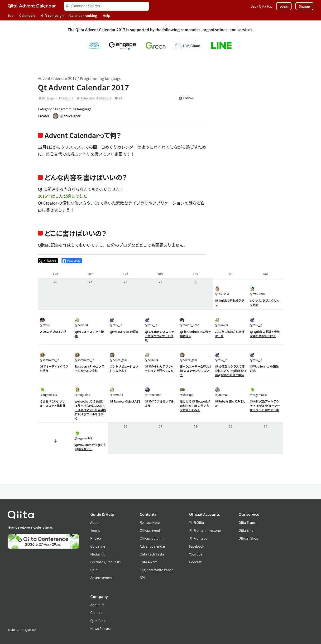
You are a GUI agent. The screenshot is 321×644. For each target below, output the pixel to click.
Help (106, 15)
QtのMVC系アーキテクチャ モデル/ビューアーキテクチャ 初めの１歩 (265, 406)
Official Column (152, 538)
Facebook (197, 546)
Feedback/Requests (105, 562)
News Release (101, 629)
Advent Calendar (153, 546)
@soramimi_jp (50, 357)
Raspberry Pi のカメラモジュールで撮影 (90, 368)
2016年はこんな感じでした (63, 196)
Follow (186, 98)
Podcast (195, 562)
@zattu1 (45, 322)
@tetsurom (257, 291)
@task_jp (116, 322)
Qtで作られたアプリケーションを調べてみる (159, 368)
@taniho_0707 (189, 322)
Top (11, 15)
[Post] (48, 261)
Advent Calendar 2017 (57, 78)
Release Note (150, 522)
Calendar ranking (83, 15)
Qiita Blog (98, 621)
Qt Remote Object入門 (125, 401)
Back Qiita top (261, 6)
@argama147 (49, 392)
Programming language (101, 78)
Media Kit (98, 554)
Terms (95, 530)
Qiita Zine (246, 530)
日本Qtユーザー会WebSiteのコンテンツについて (195, 371)
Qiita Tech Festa (152, 554)
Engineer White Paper (156, 570)
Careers (96, 613)
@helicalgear (118, 357)
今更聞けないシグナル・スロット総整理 (53, 403)
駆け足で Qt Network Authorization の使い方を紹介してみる (195, 406)
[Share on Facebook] (72, 261)
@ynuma (221, 392)
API (142, 578)
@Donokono (153, 392)
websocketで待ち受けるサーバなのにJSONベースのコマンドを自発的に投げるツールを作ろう (90, 410)
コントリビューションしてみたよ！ (124, 368)
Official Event (150, 530)
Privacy (96, 538)
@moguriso (83, 392)
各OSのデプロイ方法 (53, 332)
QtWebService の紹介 (124, 332)
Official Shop (248, 538)
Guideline (98, 546)
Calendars (27, 15)
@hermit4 (81, 322)
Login (284, 6)
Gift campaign (52, 15)
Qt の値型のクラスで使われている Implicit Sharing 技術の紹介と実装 (231, 371)
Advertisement (102, 578)
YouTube (196, 554)
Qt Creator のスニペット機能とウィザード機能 (160, 336)
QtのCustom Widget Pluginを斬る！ (90, 447)
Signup (304, 6)
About (95, 522)
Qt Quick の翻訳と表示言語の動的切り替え (265, 334)
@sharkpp (187, 392)
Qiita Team (247, 522)
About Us (97, 605)
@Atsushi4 (222, 291)
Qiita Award (149, 562)
